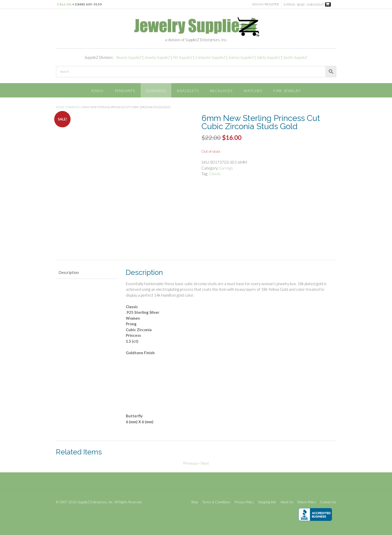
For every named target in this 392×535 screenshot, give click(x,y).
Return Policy (307, 502)
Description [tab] (69, 272)
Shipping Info (267, 502)
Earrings (156, 91)
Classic (215, 174)
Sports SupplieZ (295, 57)
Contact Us (328, 502)
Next (205, 463)
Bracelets (188, 91)
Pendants (125, 91)
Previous (191, 463)
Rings (97, 91)
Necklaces (221, 91)
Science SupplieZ (241, 57)
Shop (194, 502)
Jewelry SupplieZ (157, 57)
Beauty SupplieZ (129, 57)
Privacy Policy (244, 502)
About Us (287, 502)
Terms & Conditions (216, 502)
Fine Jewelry (287, 91)
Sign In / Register (265, 4)
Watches (253, 91)
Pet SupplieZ (183, 57)
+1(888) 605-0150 (87, 4)
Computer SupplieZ (210, 57)
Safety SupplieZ (269, 57)
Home (60, 107)
